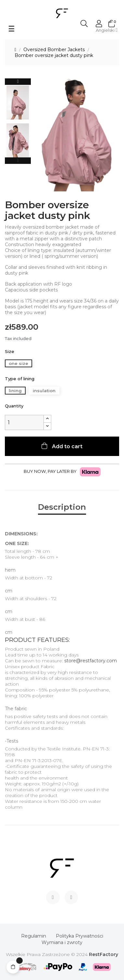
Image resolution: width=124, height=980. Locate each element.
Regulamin (34, 936)
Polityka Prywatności (80, 936)
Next (18, 82)
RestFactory (104, 954)
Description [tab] (62, 507)
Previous (18, 161)
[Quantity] (24, 422)
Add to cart (67, 446)
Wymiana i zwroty (62, 942)
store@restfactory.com (91, 661)
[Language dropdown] (107, 30)
